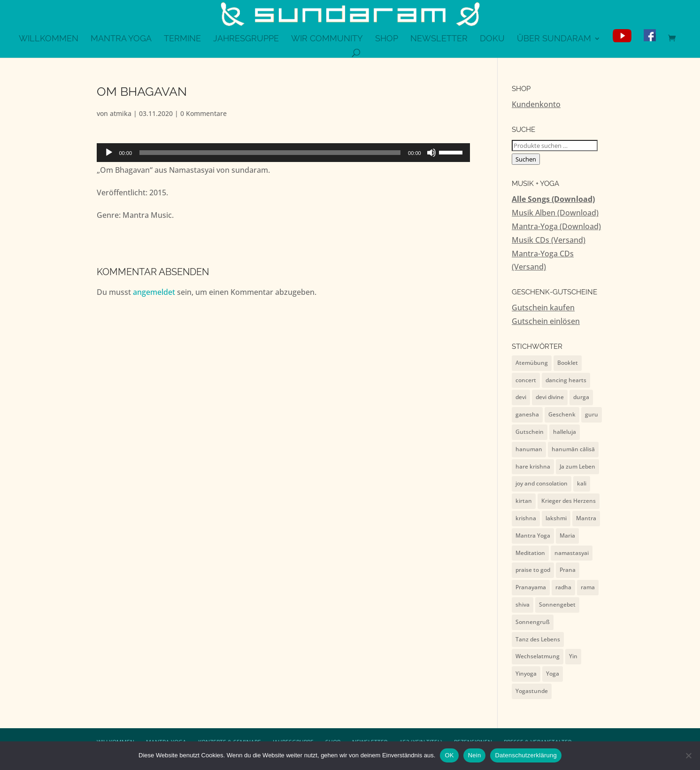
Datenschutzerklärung (526, 755)
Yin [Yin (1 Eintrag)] (573, 656)
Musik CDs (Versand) (549, 240)
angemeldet (154, 292)
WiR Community (327, 39)
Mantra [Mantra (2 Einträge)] (586, 518)
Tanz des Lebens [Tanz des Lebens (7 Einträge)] (538, 639)
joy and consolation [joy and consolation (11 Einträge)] (542, 483)
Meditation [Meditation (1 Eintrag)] (530, 553)
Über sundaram (554, 39)
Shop (387, 39)
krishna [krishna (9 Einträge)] (526, 518)
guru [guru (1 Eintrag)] (592, 414)
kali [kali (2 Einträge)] (582, 483)
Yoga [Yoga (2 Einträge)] (553, 674)
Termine (182, 39)
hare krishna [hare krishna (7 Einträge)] (533, 466)
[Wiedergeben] (109, 153)
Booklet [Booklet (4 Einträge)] (568, 363)
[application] (283, 153)
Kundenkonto (536, 104)
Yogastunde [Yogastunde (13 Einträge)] (532, 691)
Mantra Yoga (121, 39)
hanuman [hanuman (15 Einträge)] (529, 449)
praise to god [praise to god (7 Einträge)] (533, 570)
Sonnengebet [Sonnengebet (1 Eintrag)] (557, 604)
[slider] (270, 153)
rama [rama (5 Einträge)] (588, 587)
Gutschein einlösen (546, 321)
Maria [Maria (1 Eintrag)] (567, 535)
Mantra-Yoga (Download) (556, 226)
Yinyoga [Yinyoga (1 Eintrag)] (526, 674)
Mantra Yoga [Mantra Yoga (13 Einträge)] (533, 535)
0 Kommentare (204, 113)
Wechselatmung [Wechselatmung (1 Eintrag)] (538, 656)
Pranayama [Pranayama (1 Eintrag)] (531, 587)
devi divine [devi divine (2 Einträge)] (550, 397)
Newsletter (439, 39)
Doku (492, 39)
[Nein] (688, 755)
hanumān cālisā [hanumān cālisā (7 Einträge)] (573, 449)
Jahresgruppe (246, 39)
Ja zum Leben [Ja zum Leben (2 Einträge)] (577, 466)
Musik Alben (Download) (555, 213)
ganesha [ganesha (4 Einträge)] (527, 414)
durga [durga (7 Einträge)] (581, 397)
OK (449, 755)
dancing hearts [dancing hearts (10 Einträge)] (566, 380)
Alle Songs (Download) (553, 199)
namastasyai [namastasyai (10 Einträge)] (572, 553)
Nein (475, 755)
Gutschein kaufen (543, 308)
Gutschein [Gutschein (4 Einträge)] (530, 432)
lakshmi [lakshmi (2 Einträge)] (556, 518)
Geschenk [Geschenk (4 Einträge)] (562, 414)
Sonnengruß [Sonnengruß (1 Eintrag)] (533, 622)
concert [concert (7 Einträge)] (526, 380)
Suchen (526, 159)
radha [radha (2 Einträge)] (563, 587)
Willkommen (49, 39)
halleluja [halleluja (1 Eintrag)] (565, 432)
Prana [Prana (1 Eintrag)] (568, 570)
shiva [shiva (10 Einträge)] (523, 604)
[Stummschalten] (431, 153)
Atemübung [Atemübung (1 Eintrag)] (532, 363)
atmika (121, 113)
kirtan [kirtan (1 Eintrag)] (524, 501)
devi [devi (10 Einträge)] (521, 397)
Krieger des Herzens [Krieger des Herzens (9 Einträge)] (569, 501)
